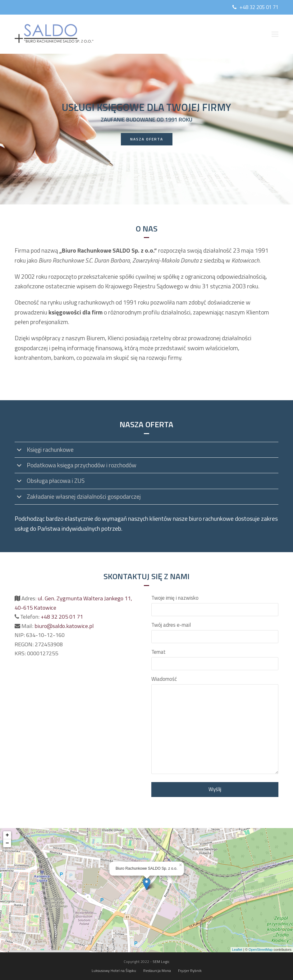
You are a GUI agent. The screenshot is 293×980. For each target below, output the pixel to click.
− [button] (7, 843)
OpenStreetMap (261, 950)
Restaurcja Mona (157, 971)
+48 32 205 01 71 (259, 7)
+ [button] (7, 835)
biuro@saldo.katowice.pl (64, 626)
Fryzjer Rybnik (190, 971)
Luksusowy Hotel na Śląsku (114, 971)
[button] (275, 34)
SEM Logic (161, 962)
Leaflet (237, 950)
